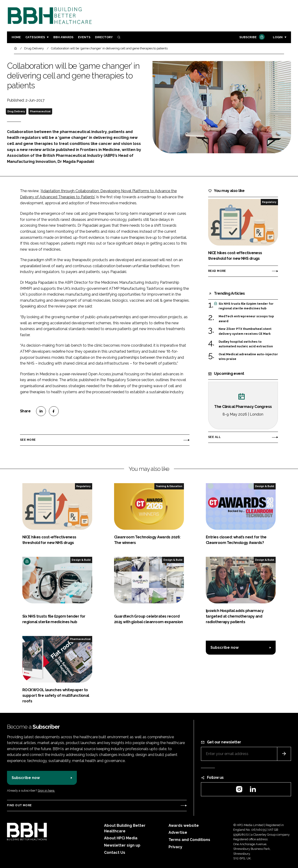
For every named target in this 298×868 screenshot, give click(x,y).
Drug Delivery (16, 111)
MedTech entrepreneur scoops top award (246, 319)
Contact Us (115, 853)
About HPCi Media (121, 838)
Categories (35, 37)
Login (278, 37)
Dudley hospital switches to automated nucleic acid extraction (246, 344)
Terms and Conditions (189, 840)
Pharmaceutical (40, 111)
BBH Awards (63, 37)
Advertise (178, 832)
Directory (104, 37)
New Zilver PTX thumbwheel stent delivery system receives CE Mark (245, 331)
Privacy (175, 847)
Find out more (19, 805)
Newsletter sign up (122, 845)
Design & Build (265, 486)
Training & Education (169, 486)
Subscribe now (225, 648)
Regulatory (269, 202)
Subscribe (251, 37)
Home (16, 37)
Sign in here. (46, 791)
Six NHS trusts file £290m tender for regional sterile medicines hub (246, 306)
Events (84, 37)
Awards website (184, 825)
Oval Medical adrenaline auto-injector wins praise (248, 356)
